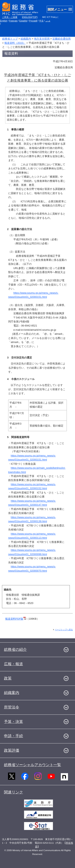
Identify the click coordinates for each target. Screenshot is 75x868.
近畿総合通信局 (61, 39)
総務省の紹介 (15, 649)
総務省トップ (10, 39)
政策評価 (12, 750)
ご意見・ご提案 (10, 17)
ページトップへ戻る (64, 630)
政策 (8, 678)
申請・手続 (13, 736)
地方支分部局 (42, 39)
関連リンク (13, 792)
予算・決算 (13, 722)
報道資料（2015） (15, 43)
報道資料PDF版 (16, 619)
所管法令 (12, 707)
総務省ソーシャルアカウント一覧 (32, 765)
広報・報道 (13, 664)
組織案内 (26, 39)
